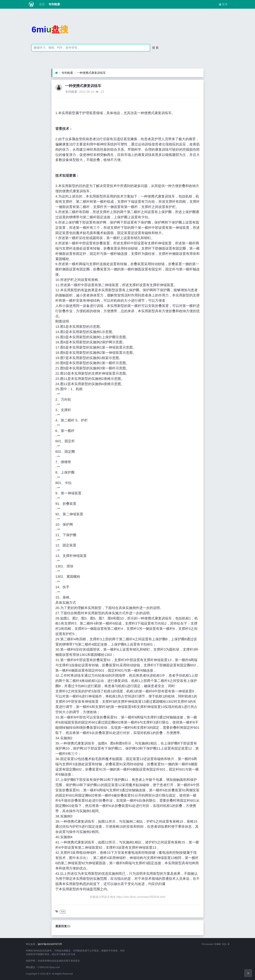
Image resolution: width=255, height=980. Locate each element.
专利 (63, 912)
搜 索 (155, 48)
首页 (41, 4)
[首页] (57, 73)
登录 (223, 4)
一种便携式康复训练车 (91, 73)
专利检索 (54, 4)
